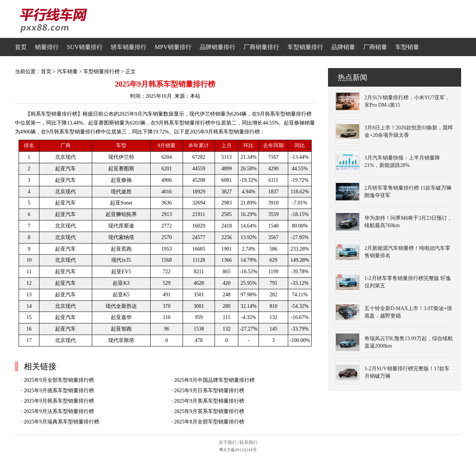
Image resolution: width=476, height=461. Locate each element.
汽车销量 (67, 72)
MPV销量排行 (173, 47)
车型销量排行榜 (102, 72)
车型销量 (407, 47)
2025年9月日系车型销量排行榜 (209, 391)
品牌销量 (343, 47)
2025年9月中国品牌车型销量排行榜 (214, 380)
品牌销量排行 (218, 47)
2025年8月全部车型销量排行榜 (209, 422)
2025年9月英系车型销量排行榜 (209, 411)
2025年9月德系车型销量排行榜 (59, 391)
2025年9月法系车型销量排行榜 (59, 411)
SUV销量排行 (85, 47)
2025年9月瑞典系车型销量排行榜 (62, 422)
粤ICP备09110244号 (238, 450)
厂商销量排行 (261, 47)
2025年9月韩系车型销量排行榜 (59, 401)
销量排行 (47, 47)
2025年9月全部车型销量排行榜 (59, 380)
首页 (21, 47)
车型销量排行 (305, 47)
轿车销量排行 (129, 47)
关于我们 (228, 442)
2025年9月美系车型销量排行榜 (209, 401)
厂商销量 (375, 47)
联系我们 (248, 442)
